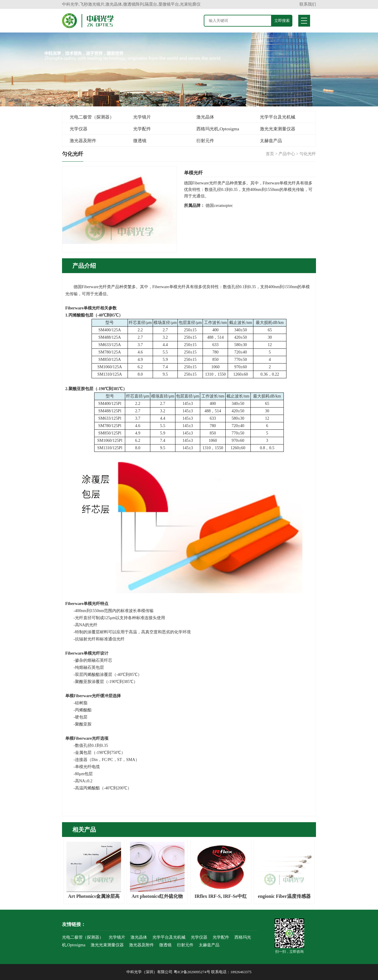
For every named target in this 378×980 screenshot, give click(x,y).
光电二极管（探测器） (92, 117)
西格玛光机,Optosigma (218, 129)
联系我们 (308, 4)
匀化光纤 (308, 154)
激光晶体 (205, 117)
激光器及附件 (83, 141)
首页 (270, 154)
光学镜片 (142, 117)
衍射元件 (205, 141)
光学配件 (142, 129)
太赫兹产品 (271, 141)
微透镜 (140, 141)
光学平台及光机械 (278, 117)
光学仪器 (79, 129)
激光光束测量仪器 (278, 129)
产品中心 (287, 154)
